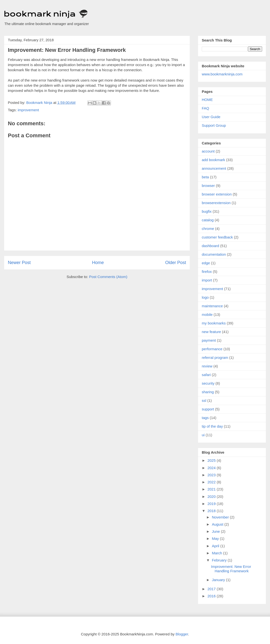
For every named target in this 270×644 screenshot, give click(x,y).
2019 (212, 504)
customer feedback (217, 237)
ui (203, 435)
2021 (212, 489)
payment (209, 340)
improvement (28, 110)
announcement (214, 168)
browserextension (216, 203)
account (208, 151)
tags (205, 418)
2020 (212, 497)
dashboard (210, 246)
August (218, 524)
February (220, 560)
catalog (208, 220)
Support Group (214, 125)
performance (212, 349)
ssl (204, 400)
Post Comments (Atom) (108, 277)
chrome (208, 229)
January (219, 580)
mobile (207, 315)
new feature (211, 332)
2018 (212, 511)
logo (205, 297)
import (207, 280)
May (216, 539)
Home (98, 263)
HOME (207, 100)
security (208, 383)
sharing (208, 392)
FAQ (205, 108)
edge (206, 263)
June (216, 531)
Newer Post (19, 263)
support (208, 409)
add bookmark (213, 160)
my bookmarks (214, 323)
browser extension (217, 194)
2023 (212, 475)
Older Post (176, 263)
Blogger (182, 634)
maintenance (212, 306)
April (216, 546)
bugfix (207, 211)
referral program (215, 357)
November (221, 517)
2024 (212, 468)
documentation (214, 254)
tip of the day (212, 426)
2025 (212, 460)
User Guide (211, 117)
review (207, 366)
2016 (212, 596)
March (217, 553)
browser (208, 186)
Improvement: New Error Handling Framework (231, 569)
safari (206, 375)
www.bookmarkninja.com (222, 74)
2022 (212, 482)
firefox (207, 272)
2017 (212, 589)
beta (205, 177)
